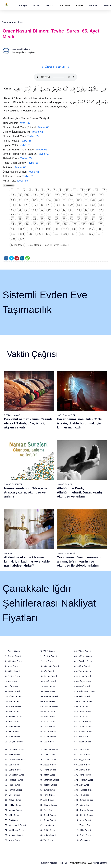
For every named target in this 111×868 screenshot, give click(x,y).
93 (101, 219)
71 (35, 215)
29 (13, 200)
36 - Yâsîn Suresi (47, 732)
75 (64, 215)
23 (64, 195)
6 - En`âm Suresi (13, 676)
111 (56, 229)
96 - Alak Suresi (82, 750)
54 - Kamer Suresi (83, 727)
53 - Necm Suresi (83, 722)
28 (101, 195)
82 (20, 219)
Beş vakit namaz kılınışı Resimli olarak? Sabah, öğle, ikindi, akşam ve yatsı (28, 423)
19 (35, 195)
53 (93, 205)
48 (57, 205)
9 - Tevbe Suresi (12, 691)
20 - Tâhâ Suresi (47, 651)
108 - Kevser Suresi (84, 810)
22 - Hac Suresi (46, 661)
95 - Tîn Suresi (46, 840)
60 (49, 210)
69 (20, 215)
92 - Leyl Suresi (47, 825)
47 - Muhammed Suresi (85, 691)
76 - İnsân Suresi (13, 840)
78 (86, 215)
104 (92, 224)
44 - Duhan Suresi (83, 676)
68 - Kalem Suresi (13, 800)
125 (82, 234)
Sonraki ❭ (63, 67)
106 (13, 229)
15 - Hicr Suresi (12, 722)
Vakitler (107, 6)
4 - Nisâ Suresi (12, 666)
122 (56, 234)
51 (79, 205)
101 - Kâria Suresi (83, 775)
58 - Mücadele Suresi (14, 750)
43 (20, 205)
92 (93, 219)
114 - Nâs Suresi (82, 840)
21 (49, 195)
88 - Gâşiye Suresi (48, 805)
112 (65, 229)
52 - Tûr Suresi (81, 717)
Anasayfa (22, 6)
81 (13, 219)
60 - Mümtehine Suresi (15, 760)
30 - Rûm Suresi (47, 701)
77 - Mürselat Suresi (48, 750)
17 (20, 195)
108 (30, 229)
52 (86, 205)
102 (75, 224)
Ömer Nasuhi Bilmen (13, 22)
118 (22, 234)
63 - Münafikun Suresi (14, 775)
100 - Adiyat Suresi (83, 770)
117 (13, 234)
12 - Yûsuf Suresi (13, 706)
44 (27, 205)
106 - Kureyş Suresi (84, 800)
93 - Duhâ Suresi (47, 830)
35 (57, 200)
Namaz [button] (79, 6)
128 (13, 239)
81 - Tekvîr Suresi (48, 770)
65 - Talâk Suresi (12, 785)
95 (20, 224)
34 (49, 200)
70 (27, 215)
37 (71, 200)
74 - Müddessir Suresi (14, 830)
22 (57, 195)
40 (93, 200)
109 (39, 229)
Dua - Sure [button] (64, 6)
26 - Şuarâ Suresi (48, 681)
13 (89, 190)
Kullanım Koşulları (49, 863)
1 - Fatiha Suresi (12, 651)
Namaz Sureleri (13, 484)
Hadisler (93, 6)
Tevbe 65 (24, 123)
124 (74, 234)
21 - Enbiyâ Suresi (48, 656)
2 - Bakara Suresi (13, 656)
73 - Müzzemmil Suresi (15, 825)
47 (49, 205)
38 (79, 200)
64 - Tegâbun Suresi (14, 780)
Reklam (64, 863)
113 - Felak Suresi (83, 835)
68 (13, 215)
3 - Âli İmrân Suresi (14, 661)
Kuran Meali (9, 186)
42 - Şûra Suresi (82, 666)
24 (71, 195)
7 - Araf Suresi (11, 681)
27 (93, 195)
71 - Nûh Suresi (12, 815)
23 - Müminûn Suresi (49, 666)
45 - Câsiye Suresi (83, 681)
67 (101, 210)
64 (79, 210)
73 (49, 215)
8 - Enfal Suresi (12, 686)
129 (22, 239)
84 (35, 219)
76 (71, 215)
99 (49, 224)
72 (42, 215)
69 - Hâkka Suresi (13, 805)
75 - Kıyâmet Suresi (14, 835)
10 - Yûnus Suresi (13, 696)
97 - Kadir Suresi (82, 755)
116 (100, 229)
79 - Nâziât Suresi (48, 760)
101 (66, 224)
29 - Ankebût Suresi (49, 696)
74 (57, 215)
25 (79, 195)
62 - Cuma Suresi (13, 770)
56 (20, 210)
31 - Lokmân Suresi (48, 706)
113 (74, 229)
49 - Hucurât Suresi (83, 701)
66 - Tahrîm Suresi (13, 790)
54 (101, 205)
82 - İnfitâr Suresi (47, 775)
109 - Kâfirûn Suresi (84, 815)
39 (86, 200)
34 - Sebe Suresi (47, 722)
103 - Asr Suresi (82, 785)
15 (104, 190)
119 (30, 234)
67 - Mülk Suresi (12, 795)
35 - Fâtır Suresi (47, 727)
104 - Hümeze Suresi (84, 790)
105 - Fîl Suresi (82, 795)
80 (101, 215)
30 (20, 200)
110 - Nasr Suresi (83, 820)
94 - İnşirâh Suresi (48, 835)
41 (101, 200)
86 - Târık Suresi (47, 795)
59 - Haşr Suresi (12, 755)
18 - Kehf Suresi (12, 737)
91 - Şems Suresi (47, 820)
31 (27, 200)
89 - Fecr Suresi (47, 810)
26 (86, 195)
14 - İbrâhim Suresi (13, 717)
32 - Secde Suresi (48, 712)
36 (64, 200)
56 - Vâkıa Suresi (82, 737)
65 (86, 210)
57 (27, 210)
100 (57, 224)
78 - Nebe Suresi (47, 755)
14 (97, 190)
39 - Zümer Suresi (83, 651)
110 (48, 229)
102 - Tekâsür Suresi (84, 780)
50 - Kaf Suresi (81, 706)
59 (42, 210)
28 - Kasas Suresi (47, 691)
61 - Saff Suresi (12, 765)
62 (64, 210)
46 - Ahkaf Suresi (82, 686)
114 (82, 229)
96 (27, 224)
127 (100, 234)
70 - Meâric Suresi (13, 810)
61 (57, 210)
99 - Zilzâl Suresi (82, 765)
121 (48, 234)
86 (49, 219)
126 (91, 234)
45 (35, 205)
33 (42, 200)
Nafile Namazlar (66, 415)
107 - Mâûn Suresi (83, 805)
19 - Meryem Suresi (14, 742)
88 (64, 219)
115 (91, 229)
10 (67, 190)
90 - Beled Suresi (47, 815)
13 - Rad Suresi (12, 712)
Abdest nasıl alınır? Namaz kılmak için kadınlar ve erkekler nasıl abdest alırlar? (27, 561)
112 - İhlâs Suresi (83, 830)
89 (71, 219)
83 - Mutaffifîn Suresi (49, 780)
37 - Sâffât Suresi (48, 737)
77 (79, 215)
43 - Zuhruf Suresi (83, 671)
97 (35, 224)
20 (42, 195)
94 (13, 224)
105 (100, 224)
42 (13, 205)
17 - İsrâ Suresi (12, 732)
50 (71, 205)
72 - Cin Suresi (11, 820)
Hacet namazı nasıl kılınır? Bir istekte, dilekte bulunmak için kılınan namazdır (79, 423)
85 (42, 219)
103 (83, 224)
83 (27, 219)
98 (42, 224)
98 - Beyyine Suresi (83, 760)
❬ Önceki (48, 67)
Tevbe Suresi (60, 245)
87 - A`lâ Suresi (47, 800)
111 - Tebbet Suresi (83, 825)
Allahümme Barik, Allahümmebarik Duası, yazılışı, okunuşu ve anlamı (81, 492)
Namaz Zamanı (100, 863)
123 (65, 234)
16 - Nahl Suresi (12, 727)
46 (42, 205)
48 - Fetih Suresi (82, 696)
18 (27, 195)
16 (13, 195)
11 (74, 190)
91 (86, 219)
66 (93, 210)
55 (13, 210)
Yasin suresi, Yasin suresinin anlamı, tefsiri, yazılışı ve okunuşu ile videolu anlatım (79, 561)
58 (35, 210)
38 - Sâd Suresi (47, 742)
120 (39, 234)
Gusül (49, 6)
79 (93, 215)
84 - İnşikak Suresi (48, 785)
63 (71, 210)
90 (79, 219)
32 (35, 200)
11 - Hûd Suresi (12, 701)
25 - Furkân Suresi (48, 676)
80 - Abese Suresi (48, 765)
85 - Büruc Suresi (47, 790)
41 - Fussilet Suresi (83, 661)
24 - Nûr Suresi (47, 671)
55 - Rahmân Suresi (84, 732)
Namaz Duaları (65, 484)
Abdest (37, 6)
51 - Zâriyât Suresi (83, 712)
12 (82, 190)
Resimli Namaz (12, 415)
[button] (22, 6)
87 (57, 219)
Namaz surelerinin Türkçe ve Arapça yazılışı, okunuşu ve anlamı (26, 492)
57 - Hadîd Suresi (83, 742)
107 (22, 229)
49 (64, 205)
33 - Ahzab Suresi (47, 717)
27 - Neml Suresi (47, 686)
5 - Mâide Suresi (12, 671)
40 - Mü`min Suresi (83, 656)
